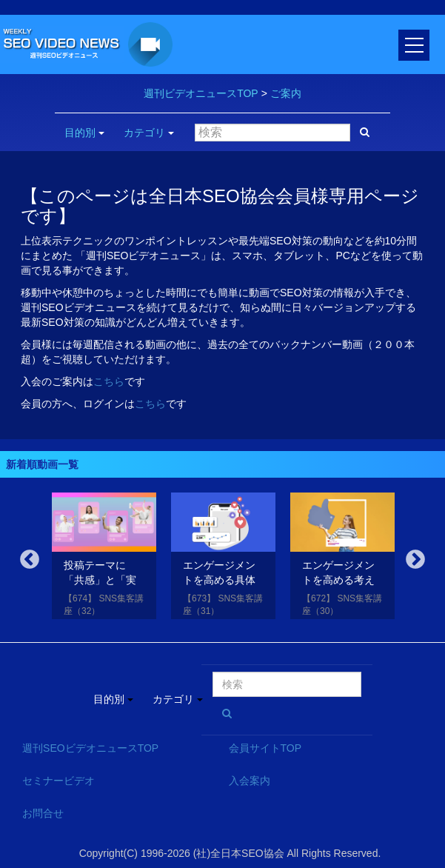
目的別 (84, 133)
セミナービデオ (58, 781)
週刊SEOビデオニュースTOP (90, 748)
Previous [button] (30, 560)
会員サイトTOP (265, 748)
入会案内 (250, 781)
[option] (104, 559)
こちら (109, 381)
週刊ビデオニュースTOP (201, 93)
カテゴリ (149, 133)
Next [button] (415, 560)
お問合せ (43, 813)
